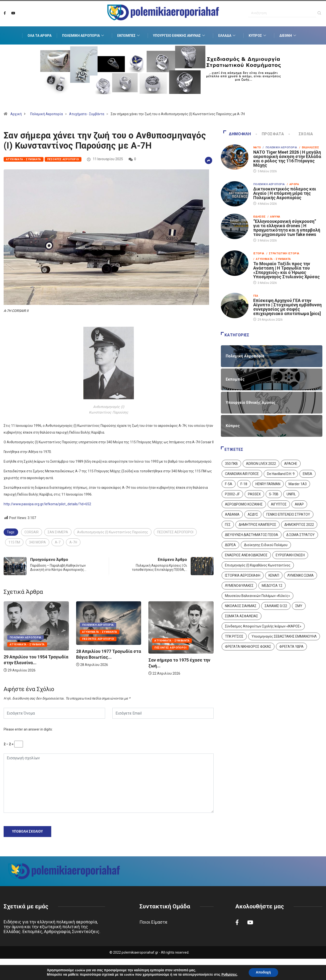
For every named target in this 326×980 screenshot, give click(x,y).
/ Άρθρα (293, 184)
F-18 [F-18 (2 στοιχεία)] (244, 484)
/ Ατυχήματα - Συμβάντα (272, 259)
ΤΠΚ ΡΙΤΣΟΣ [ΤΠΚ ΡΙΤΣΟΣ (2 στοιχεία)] (234, 636)
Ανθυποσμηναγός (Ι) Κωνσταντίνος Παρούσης (113, 532)
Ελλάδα (227, 36)
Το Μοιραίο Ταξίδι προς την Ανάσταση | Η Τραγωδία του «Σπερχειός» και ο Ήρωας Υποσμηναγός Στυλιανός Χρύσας (286, 270)
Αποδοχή (263, 972)
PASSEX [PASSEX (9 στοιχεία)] (254, 494)
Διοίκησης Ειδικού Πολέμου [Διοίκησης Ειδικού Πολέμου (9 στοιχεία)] (266, 545)
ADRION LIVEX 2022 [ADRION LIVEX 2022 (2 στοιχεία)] (261, 464)
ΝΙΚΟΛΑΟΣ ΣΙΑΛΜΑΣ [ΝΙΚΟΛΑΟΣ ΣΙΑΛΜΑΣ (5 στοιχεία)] (241, 606)
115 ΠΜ (14, 542)
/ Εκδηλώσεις (309, 147)
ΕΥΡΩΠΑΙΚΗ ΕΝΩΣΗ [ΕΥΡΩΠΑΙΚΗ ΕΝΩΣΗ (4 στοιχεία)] (290, 555)
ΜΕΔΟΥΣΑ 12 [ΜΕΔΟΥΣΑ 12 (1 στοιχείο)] (272, 586)
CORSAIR (32, 532)
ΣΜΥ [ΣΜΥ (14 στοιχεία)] (299, 606)
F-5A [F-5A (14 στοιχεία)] (229, 484)
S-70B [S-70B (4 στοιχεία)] (274, 494)
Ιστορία (259, 253)
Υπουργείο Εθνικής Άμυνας (180, 36)
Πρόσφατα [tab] (270, 134)
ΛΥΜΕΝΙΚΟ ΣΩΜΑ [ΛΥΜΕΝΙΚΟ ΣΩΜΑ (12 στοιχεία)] (301, 575)
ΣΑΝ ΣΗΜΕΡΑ (58, 532)
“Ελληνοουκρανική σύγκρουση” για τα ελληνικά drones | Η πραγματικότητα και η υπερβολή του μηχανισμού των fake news (287, 228)
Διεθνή (288, 36)
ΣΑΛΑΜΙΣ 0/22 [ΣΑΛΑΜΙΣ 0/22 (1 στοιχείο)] (276, 606)
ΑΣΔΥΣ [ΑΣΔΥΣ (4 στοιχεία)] (253, 514)
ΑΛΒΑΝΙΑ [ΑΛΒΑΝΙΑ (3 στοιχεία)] (232, 514)
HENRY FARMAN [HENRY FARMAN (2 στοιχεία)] (268, 484)
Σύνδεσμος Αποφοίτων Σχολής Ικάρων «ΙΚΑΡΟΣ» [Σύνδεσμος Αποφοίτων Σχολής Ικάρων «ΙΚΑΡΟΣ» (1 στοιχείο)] (263, 626)
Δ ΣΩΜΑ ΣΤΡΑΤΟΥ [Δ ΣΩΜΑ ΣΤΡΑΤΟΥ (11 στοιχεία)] (301, 535)
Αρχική (16, 114)
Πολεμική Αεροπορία (84, 36)
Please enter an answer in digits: (28, 729)
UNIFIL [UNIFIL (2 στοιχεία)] (291, 494)
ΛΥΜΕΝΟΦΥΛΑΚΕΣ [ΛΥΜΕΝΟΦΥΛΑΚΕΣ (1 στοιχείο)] (239, 586)
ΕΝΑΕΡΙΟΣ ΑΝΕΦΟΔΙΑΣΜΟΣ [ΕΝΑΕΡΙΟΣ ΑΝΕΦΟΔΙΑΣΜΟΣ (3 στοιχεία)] (246, 555)
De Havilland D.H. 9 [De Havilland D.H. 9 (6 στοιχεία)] (281, 474)
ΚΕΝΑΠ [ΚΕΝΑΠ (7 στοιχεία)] (274, 575)
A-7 (58, 542)
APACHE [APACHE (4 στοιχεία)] (291, 464)
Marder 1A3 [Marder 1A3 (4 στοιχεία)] (298, 484)
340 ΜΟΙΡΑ (37, 542)
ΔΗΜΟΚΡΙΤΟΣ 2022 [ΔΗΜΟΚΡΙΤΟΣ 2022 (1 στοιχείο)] (299, 525)
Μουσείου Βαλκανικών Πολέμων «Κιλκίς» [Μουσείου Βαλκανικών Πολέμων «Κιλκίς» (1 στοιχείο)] (257, 596)
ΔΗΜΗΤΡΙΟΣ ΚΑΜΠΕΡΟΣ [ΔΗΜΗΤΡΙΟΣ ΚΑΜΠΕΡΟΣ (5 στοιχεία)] (257, 525)
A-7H (73, 542)
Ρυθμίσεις (229, 975)
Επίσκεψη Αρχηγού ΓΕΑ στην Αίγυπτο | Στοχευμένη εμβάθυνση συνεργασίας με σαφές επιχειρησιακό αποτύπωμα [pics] (287, 307)
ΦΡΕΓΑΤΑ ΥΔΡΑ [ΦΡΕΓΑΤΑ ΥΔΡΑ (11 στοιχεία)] (291, 647)
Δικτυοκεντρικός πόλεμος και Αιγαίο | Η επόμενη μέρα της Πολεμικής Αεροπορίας (285, 193)
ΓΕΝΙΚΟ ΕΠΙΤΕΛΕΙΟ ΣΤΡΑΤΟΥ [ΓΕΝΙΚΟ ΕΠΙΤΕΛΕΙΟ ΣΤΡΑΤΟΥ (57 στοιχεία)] (288, 514)
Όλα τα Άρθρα (40, 36)
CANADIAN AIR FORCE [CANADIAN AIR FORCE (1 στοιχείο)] (242, 474)
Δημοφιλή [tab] (237, 134)
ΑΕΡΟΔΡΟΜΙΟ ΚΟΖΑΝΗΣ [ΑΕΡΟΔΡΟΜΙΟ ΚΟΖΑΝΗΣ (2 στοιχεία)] (244, 504)
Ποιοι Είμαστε (153, 922)
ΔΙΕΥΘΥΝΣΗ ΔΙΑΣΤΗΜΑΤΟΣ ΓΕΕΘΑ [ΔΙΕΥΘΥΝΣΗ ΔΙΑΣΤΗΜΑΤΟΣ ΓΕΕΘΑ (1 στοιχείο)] (252, 535)
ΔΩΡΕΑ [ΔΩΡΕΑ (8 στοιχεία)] (230, 545)
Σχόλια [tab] (301, 134)
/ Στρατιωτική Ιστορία (283, 253)
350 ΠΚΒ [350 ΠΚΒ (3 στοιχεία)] (231, 464)
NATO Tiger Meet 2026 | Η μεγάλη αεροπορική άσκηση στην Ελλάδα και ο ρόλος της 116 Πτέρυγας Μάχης (287, 159)
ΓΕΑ (256, 296)
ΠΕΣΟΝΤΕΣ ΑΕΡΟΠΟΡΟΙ (175, 532)
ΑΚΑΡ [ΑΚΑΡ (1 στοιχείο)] (299, 504)
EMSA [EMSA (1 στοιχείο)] (308, 474)
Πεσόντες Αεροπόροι (63, 159)
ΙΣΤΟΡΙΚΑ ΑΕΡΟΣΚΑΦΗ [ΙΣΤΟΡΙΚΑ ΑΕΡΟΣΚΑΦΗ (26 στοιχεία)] (243, 575)
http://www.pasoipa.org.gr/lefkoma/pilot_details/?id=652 (47, 504)
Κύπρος (258, 36)
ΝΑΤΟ (257, 147)
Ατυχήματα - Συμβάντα (87, 114)
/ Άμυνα (274, 217)
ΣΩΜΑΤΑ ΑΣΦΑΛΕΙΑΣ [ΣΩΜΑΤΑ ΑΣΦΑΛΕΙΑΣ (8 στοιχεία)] (242, 616)
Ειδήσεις (260, 217)
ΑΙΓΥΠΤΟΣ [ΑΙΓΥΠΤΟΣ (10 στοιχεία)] (279, 504)
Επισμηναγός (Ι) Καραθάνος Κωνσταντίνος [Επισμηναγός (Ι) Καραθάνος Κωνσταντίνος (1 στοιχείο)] (258, 565)
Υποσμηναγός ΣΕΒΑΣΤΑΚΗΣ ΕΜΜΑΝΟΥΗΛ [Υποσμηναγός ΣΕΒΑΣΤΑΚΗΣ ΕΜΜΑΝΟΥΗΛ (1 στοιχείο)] (284, 636)
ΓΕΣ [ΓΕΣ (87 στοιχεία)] (228, 525)
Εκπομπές (129, 36)
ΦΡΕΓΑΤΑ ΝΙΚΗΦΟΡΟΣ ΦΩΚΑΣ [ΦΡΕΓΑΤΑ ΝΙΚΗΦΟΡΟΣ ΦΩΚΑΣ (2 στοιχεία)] (248, 647)
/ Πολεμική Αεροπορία (280, 147)
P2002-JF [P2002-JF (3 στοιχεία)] (232, 494)
